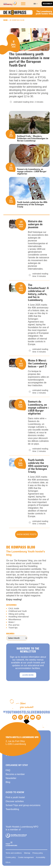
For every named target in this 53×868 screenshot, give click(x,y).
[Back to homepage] (10, 4)
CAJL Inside (14, 608)
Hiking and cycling (16, 614)
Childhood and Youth (18, 611)
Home (6, 20)
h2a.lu (8, 862)
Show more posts (26, 534)
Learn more (28, 675)
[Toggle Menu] (23, 4)
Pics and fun (14, 625)
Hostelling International (19, 617)
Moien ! (12, 622)
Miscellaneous (15, 619)
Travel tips (13, 628)
